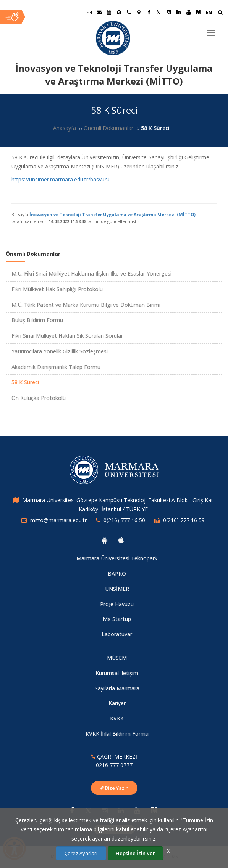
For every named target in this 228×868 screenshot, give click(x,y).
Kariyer (117, 703)
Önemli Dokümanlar (108, 128)
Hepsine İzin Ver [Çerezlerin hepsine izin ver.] (135, 853)
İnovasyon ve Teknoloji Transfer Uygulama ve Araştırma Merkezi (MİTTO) (112, 214)
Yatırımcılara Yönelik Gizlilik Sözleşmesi (60, 351)
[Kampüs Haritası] (139, 12)
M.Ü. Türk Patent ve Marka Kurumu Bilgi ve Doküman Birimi (86, 305)
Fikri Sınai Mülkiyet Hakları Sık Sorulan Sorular (67, 336)
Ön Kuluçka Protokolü (39, 398)
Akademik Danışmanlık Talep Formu (56, 367)
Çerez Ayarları (81, 853)
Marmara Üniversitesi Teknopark (117, 558)
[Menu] (211, 30)
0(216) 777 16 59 (184, 520)
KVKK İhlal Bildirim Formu (117, 734)
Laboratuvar (117, 634)
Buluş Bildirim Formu (37, 320)
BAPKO (117, 574)
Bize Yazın (114, 788)
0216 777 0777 (114, 765)
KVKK (117, 718)
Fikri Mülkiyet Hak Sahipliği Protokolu (57, 289)
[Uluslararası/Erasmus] (119, 12)
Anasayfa (65, 128)
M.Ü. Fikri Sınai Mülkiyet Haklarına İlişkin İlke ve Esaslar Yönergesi (91, 274)
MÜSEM (117, 658)
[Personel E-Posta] (99, 12)
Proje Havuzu (117, 604)
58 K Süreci (25, 382)
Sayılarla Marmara (117, 688)
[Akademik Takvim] (109, 12)
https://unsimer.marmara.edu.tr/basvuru (61, 179)
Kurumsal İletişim (117, 673)
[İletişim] (129, 12)
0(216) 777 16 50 (124, 520)
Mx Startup (117, 619)
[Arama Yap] (220, 13)
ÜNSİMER (117, 589)
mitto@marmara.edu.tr (58, 520)
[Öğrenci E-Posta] (89, 12)
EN (209, 12)
